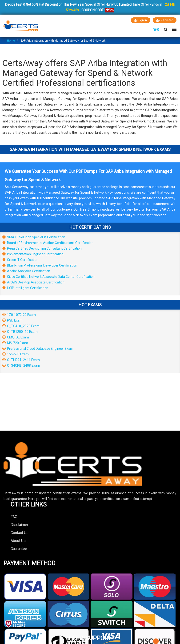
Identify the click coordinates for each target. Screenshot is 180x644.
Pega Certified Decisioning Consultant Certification (42, 248)
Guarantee (19, 548)
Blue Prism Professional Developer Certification (40, 265)
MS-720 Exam (15, 343)
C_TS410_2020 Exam (21, 326)
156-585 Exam (16, 354)
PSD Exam (12, 320)
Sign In (140, 20)
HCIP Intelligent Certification (25, 288)
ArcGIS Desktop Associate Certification (33, 282)
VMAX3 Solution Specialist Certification (34, 237)
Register (164, 20)
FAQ (14, 516)
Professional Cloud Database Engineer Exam (38, 348)
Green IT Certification (20, 259)
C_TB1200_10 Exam (20, 331)
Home (11, 40)
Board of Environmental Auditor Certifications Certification (48, 243)
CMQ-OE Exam (16, 337)
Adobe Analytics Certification (26, 271)
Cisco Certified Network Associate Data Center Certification (48, 276)
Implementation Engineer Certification (33, 254)
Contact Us (20, 532)
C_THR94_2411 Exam (21, 360)
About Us (18, 540)
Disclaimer (19, 524)
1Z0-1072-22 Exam (19, 314)
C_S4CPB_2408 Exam (21, 365)
